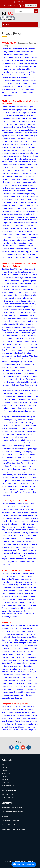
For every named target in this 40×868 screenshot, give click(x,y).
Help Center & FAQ (8, 795)
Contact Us (5, 779)
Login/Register (19, 2)
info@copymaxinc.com (16, 829)
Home (3, 764)
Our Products (6, 773)
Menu (6, 25)
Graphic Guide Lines (8, 798)
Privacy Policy (6, 782)
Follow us (20, 742)
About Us (4, 767)
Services (4, 770)
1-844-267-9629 (11, 5)
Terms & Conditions (8, 785)
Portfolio (4, 776)
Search (36, 11)
